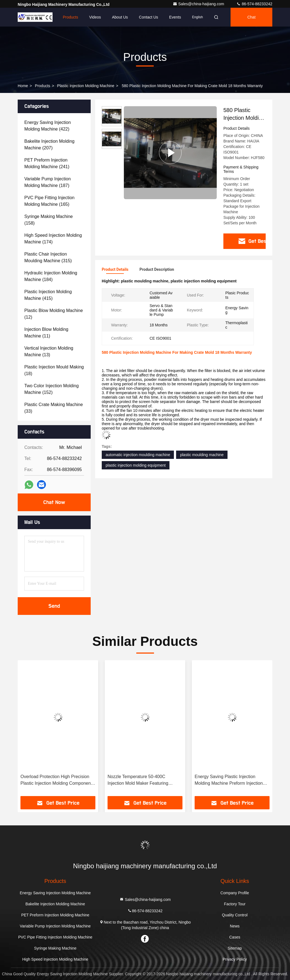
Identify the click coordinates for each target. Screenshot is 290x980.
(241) (47, 163)
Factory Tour (235, 904)
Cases (235, 937)
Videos (95, 17)
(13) (49, 351)
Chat (252, 17)
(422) (48, 126)
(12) (54, 314)
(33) (54, 408)
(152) (52, 389)
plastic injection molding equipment (136, 465)
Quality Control (235, 915)
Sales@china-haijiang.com (199, 4)
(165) (49, 201)
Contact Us (149, 17)
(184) (51, 276)
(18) (54, 370)
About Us (120, 17)
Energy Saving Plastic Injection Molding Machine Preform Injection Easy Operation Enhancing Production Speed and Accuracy (229, 780)
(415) (48, 295)
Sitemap (235, 948)
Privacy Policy (235, 959)
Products (70, 17)
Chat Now (54, 502)
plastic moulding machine (202, 455)
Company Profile (235, 893)
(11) (46, 333)
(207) (49, 145)
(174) (53, 239)
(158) (49, 220)
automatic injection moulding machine (138, 455)
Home (47, 17)
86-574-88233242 (254, 4)
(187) (48, 182)
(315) (48, 257)
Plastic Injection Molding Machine (86, 86)
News (235, 926)
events (175, 17)
